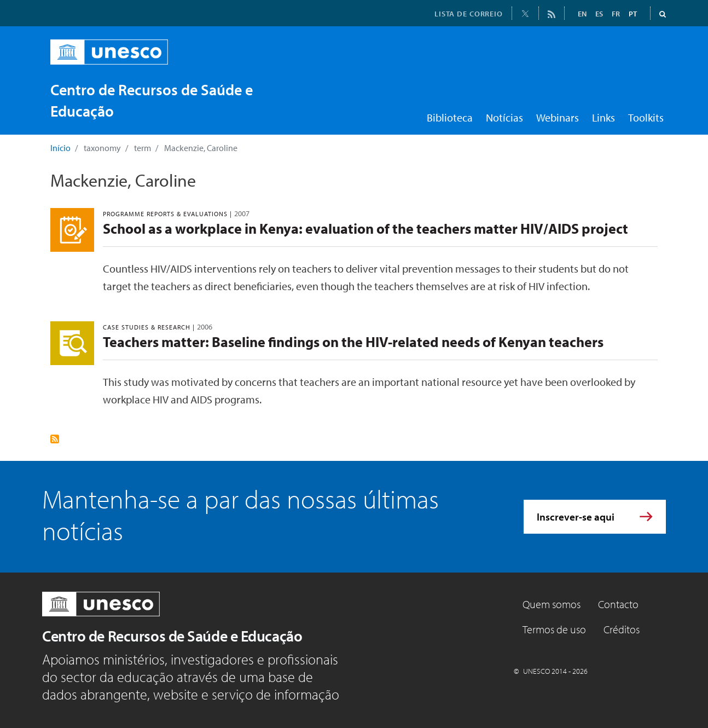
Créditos (622, 629)
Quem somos (552, 604)
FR (616, 14)
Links (603, 117)
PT (633, 14)
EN (582, 14)
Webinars (558, 117)
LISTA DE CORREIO (469, 14)
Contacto (618, 604)
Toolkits (646, 117)
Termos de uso (554, 629)
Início (60, 148)
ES (599, 14)
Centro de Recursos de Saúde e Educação (172, 636)
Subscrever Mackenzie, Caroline (55, 439)
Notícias (504, 117)
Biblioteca (450, 117)
